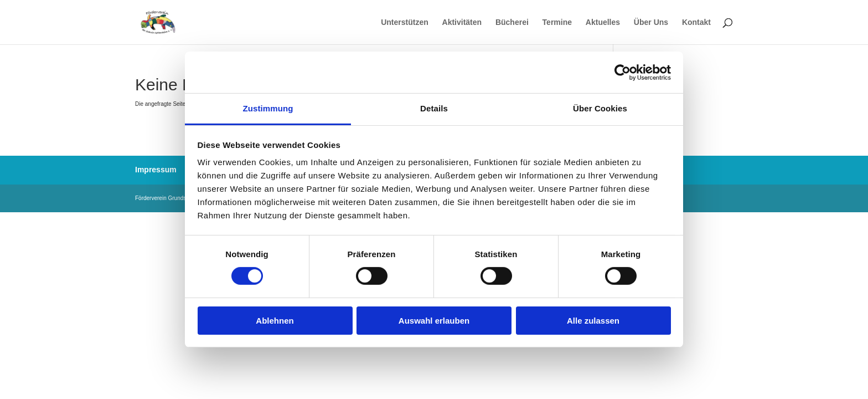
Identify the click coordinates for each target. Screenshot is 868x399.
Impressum (156, 170)
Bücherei (512, 22)
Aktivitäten (462, 22)
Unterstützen (405, 22)
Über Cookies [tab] (600, 108)
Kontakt (696, 22)
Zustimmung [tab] (268, 108)
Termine (557, 22)
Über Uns (651, 22)
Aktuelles (603, 22)
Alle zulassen (593, 321)
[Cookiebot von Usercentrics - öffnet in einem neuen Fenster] (622, 72)
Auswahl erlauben (434, 321)
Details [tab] (434, 108)
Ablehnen (275, 321)
